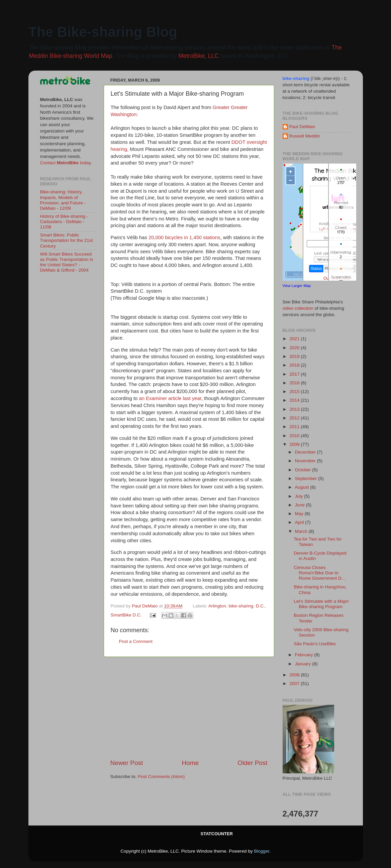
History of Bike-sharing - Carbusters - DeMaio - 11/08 (64, 222)
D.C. (260, 606)
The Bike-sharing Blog (103, 32)
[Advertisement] (189, 708)
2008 (295, 675)
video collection (298, 308)
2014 (295, 400)
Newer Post (127, 763)
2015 (295, 392)
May (300, 514)
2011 (295, 427)
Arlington (217, 606)
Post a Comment (136, 641)
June (301, 505)
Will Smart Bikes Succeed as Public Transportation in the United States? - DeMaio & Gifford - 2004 (67, 262)
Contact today (65, 163)
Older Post (252, 763)
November (306, 461)
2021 (295, 339)
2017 (295, 374)
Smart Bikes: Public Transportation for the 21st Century (67, 240)
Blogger (262, 851)
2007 (295, 684)
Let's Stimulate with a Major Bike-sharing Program (321, 604)
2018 (295, 365)
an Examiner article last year (170, 398)
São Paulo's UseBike (315, 644)
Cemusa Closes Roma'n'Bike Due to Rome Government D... (319, 573)
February (305, 655)
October (304, 470)
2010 (295, 436)
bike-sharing (241, 606)
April (300, 522)
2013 (295, 409)
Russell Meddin (305, 136)
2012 (295, 418)
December (306, 452)
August (303, 487)
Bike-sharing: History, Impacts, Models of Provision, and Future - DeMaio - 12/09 (63, 200)
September (307, 478)
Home (190, 763)
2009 (295, 444)
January (304, 664)
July (300, 496)
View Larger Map (297, 286)
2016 (295, 383)
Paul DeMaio (302, 127)
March (302, 531)
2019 (295, 356)
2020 (295, 348)
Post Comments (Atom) (161, 777)
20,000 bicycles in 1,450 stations (184, 237)
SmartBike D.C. (126, 615)
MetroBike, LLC (199, 56)
